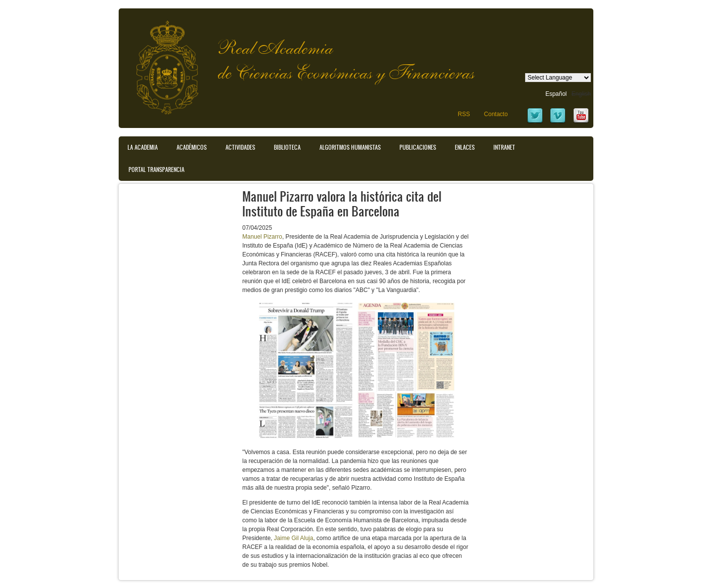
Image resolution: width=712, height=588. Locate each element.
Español (556, 94)
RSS (464, 114)
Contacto (496, 114)
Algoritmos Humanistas (350, 147)
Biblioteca (287, 147)
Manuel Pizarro (262, 237)
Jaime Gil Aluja (293, 538)
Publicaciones (418, 147)
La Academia (143, 147)
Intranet (504, 147)
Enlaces (465, 147)
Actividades (240, 147)
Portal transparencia (156, 169)
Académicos (192, 147)
